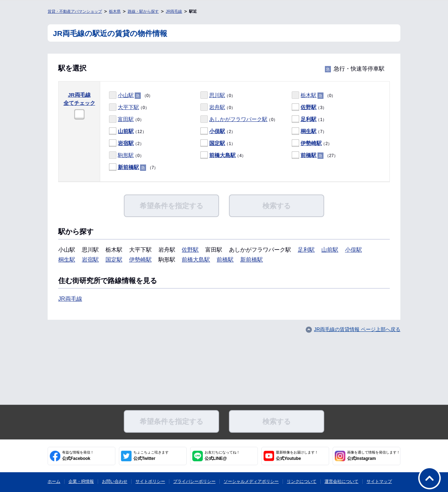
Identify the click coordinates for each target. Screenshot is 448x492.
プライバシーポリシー (194, 481)
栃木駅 (308, 95)
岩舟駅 (217, 107)
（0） (131, 95)
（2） (218, 131)
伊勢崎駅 (311, 143)
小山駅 (126, 95)
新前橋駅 (128, 167)
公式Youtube (297, 456)
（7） (309, 131)
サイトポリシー (150, 481)
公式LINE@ (222, 456)
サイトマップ (379, 481)
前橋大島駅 (222, 155)
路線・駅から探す (143, 11)
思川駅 (217, 95)
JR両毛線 (174, 11)
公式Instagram (374, 456)
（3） (309, 107)
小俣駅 (217, 131)
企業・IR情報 (81, 481)
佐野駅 (308, 107)
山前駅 (126, 131)
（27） (315, 155)
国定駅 (217, 143)
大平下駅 (128, 107)
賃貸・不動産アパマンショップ (75, 11)
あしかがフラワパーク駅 (238, 119)
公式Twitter (151, 456)
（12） (128, 131)
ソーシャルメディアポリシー (251, 481)
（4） (223, 155)
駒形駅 (126, 155)
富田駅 (126, 119)
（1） (309, 119)
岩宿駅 (126, 143)
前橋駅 (308, 155)
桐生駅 (308, 131)
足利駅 (308, 119)
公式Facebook (78, 456)
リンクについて (302, 481)
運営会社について (341, 481)
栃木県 (115, 11)
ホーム (54, 481)
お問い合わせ (115, 481)
